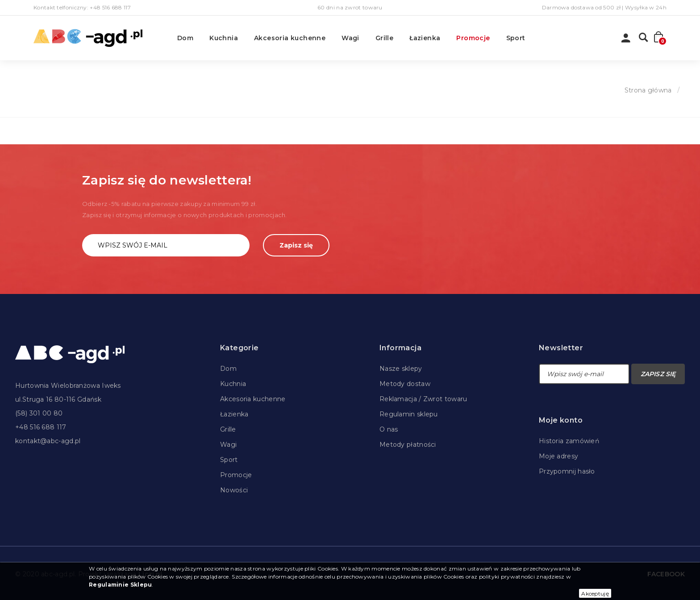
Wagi (350, 38)
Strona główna (648, 90)
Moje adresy (558, 456)
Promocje (473, 38)
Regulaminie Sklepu (120, 585)
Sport (516, 38)
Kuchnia (224, 38)
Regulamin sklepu (409, 414)
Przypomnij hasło (567, 471)
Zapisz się (296, 245)
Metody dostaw (405, 384)
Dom (185, 38)
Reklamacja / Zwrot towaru (423, 399)
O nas (389, 429)
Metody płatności (408, 445)
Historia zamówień (569, 441)
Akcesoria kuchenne (290, 38)
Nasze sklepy (401, 369)
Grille (384, 38)
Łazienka (425, 38)
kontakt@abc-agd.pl (48, 441)
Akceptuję (595, 594)
